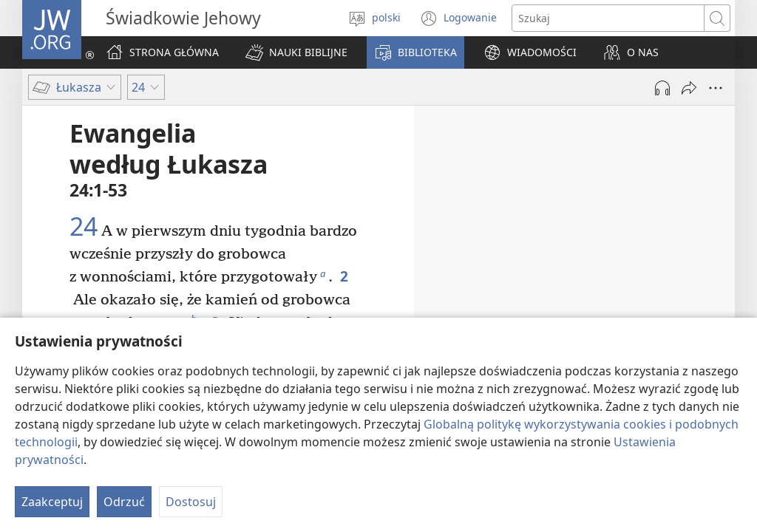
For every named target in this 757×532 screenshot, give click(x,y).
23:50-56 (575, 310)
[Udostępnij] (689, 88)
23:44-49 (544, 289)
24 (84, 227)
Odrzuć (124, 502)
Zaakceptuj (52, 502)
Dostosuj (191, 502)
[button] (296, 52)
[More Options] (716, 88)
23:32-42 (653, 248)
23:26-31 (653, 227)
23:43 (690, 268)
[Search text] (608, 18)
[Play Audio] (662, 88)
